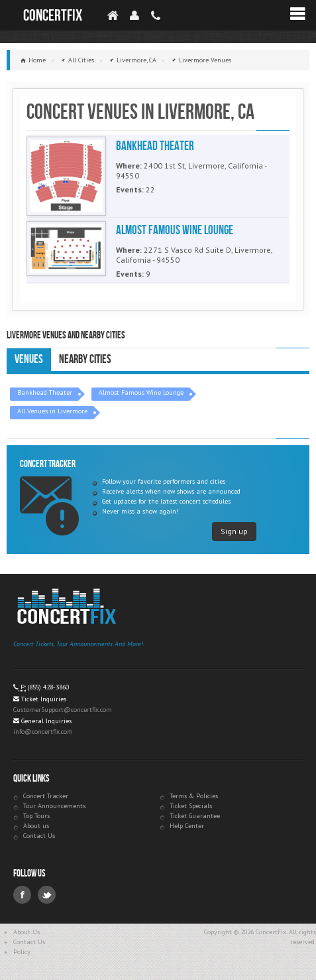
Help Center (187, 826)
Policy (22, 952)
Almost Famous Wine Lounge (141, 392)
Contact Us (39, 836)
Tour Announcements (54, 806)
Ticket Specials (191, 806)
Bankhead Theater (45, 392)
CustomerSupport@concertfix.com (63, 710)
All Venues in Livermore (52, 411)
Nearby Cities (85, 359)
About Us (26, 932)
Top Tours (36, 816)
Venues (29, 359)
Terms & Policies (194, 796)
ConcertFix (53, 16)
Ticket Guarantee (195, 816)
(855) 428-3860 (48, 687)
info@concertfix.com (43, 732)
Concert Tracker (46, 796)
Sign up (234, 531)
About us (36, 826)
